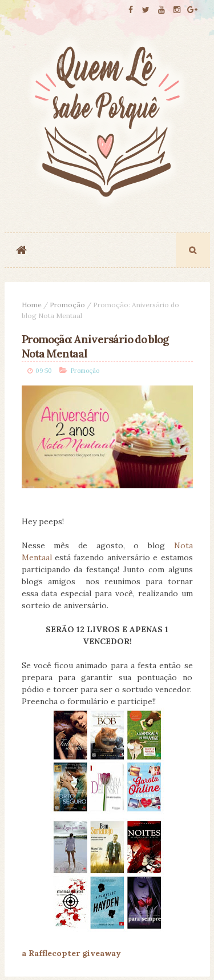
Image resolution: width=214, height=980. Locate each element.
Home (32, 305)
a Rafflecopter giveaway (71, 953)
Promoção (67, 305)
